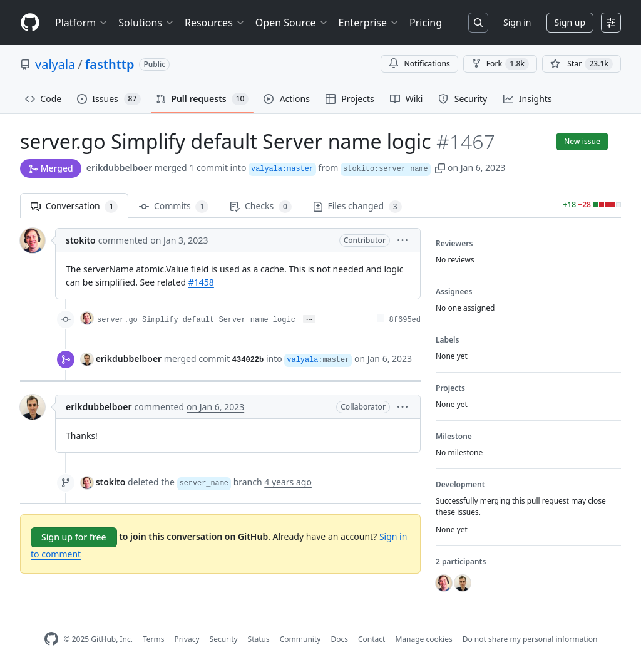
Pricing (426, 23)
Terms (154, 639)
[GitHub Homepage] (51, 639)
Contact (372, 639)
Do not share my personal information (530, 639)
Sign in (517, 22)
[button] (440, 168)
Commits (174, 206)
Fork (500, 64)
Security (224, 639)
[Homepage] (30, 23)
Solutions (146, 23)
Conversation (74, 206)
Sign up (570, 22)
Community (300, 639)
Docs (339, 639)
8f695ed (405, 320)
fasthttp (110, 64)
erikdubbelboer (120, 168)
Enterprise (369, 23)
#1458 (201, 282)
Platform (82, 23)
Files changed (357, 206)
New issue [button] (582, 141)
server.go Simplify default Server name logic (196, 320)
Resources (215, 23)
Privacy (187, 639)
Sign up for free (74, 537)
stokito (81, 240)
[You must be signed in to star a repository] (582, 64)
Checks (260, 206)
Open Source (292, 23)
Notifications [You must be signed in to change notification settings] (419, 64)
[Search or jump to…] (478, 23)
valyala (55, 64)
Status (259, 639)
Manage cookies (423, 639)
